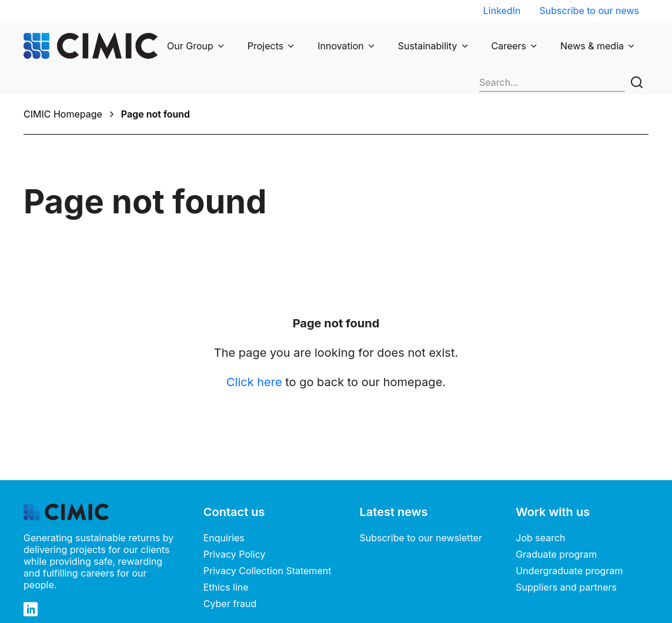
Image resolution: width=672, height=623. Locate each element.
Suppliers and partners (566, 547)
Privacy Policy (235, 514)
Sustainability (428, 46)
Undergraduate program (569, 530)
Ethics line (226, 547)
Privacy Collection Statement (268, 530)
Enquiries (224, 497)
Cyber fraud (230, 563)
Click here (254, 341)
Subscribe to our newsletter (421, 497)
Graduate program (556, 514)
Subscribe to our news (589, 11)
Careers (509, 46)
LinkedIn (502, 11)
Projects (265, 46)
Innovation (341, 46)
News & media (592, 46)
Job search (540, 497)
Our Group (190, 46)
